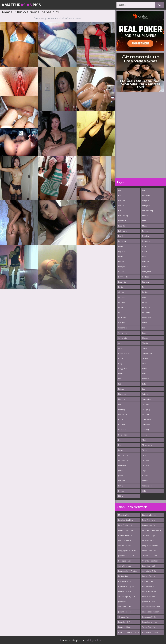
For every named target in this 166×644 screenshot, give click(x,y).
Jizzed (121, 476)
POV (144, 297)
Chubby (122, 302)
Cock (120, 312)
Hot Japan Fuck (125, 561)
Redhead (146, 312)
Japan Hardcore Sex (127, 556)
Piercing (146, 282)
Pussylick (146, 307)
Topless (145, 460)
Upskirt (145, 476)
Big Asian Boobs (149, 515)
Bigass (121, 246)
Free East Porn (148, 520)
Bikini (121, 256)
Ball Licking (123, 216)
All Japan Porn (124, 617)
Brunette (122, 282)
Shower (145, 348)
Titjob (145, 450)
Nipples (145, 236)
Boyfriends (123, 277)
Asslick (121, 205)
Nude (145, 246)
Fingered (122, 394)
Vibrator (146, 481)
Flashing (122, 399)
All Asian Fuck (148, 540)
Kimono (122, 481)
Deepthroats (124, 353)
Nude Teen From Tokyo (128, 632)
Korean (121, 491)
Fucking (122, 409)
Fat (120, 384)
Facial (121, 379)
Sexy (144, 333)
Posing (145, 292)
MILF (144, 221)
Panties (145, 267)
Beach (121, 236)
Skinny (145, 358)
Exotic (121, 374)
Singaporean (148, 353)
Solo (144, 384)
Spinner (146, 394)
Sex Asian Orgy (149, 535)
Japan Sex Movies (150, 622)
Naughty (146, 231)
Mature (145, 216)
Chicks (121, 292)
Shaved (145, 338)
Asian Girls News (125, 566)
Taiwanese (147, 419)
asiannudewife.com (151, 612)
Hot (120, 445)
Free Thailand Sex (126, 525)
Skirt (144, 363)
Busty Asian (123, 576)
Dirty (120, 363)
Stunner (146, 414)
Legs (144, 190)
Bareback (122, 221)
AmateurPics (21, 5)
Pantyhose (147, 272)
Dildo (120, 358)
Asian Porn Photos (150, 632)
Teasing (145, 430)
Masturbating (148, 210)
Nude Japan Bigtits (126, 586)
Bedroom (122, 241)
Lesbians (146, 195)
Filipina (121, 389)
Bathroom (123, 231)
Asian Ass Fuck (148, 586)
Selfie (145, 323)
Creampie (122, 328)
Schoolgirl (146, 318)
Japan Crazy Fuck (149, 525)
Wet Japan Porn (125, 540)
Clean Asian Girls (149, 551)
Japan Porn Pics (125, 612)
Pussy (145, 302)
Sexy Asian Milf (149, 566)
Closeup (122, 307)
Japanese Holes (125, 627)
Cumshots (122, 338)
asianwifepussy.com (127, 596)
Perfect (145, 277)
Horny (121, 440)
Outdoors (146, 261)
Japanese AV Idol (149, 617)
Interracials (123, 460)
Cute (120, 348)
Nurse (145, 251)
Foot (120, 404)
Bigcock (122, 251)
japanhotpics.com (126, 530)
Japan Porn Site (125, 591)
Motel (145, 226)
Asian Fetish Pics (125, 581)
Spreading (147, 399)
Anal (120, 190)
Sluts (144, 374)
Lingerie (146, 200)
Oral (144, 256)
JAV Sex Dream (149, 576)
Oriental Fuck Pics (150, 561)
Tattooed (146, 425)
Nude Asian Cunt (125, 535)
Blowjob (122, 267)
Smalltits (146, 379)
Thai (144, 440)
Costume (122, 318)
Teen (144, 435)
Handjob (122, 425)
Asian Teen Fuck (149, 591)
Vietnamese (147, 486)
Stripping (146, 409)
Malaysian (146, 205)
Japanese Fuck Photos (127, 571)
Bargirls (121, 226)
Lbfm (120, 496)
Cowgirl (121, 323)
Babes (121, 210)
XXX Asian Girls (124, 607)
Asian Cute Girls (149, 571)
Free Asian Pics (149, 596)
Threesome (147, 445)
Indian (121, 450)
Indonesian (123, 455)
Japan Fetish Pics (125, 622)
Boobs (121, 272)
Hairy (120, 419)
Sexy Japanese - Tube (127, 551)
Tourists (146, 465)
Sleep (145, 369)
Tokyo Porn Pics (149, 627)
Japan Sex (122, 602)
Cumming (122, 333)
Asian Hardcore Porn (151, 607)
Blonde (121, 261)
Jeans (120, 470)
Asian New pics (125, 545)
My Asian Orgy (124, 515)
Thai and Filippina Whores (150, 556)
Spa (144, 389)
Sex (144, 328)
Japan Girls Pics (149, 602)
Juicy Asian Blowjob (150, 545)
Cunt (120, 343)
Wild (144, 491)
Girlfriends (123, 414)
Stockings (146, 404)
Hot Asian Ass (148, 581)
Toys (144, 470)
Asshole (122, 200)
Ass (120, 195)
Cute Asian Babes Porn (152, 530)
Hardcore (122, 430)
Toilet (145, 455)
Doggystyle (123, 369)
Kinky (121, 486)
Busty (121, 287)
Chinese (122, 297)
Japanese (122, 465)
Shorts (145, 343)
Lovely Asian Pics (125, 520)
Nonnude (146, 241)
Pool (144, 287)
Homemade (123, 435)
